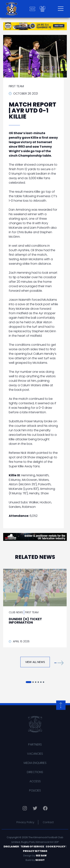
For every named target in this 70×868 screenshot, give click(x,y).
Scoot (40, 860)
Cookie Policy (56, 847)
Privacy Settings (35, 851)
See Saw (41, 856)
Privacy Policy (25, 822)
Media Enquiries (35, 763)
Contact (48, 822)
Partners (35, 744)
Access (35, 781)
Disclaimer (11, 847)
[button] (59, 663)
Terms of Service (32, 847)
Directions (35, 772)
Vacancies (35, 754)
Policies (35, 790)
